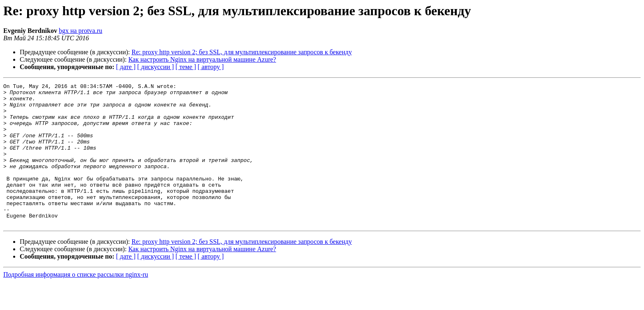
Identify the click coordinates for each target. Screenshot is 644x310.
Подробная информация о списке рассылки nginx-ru (76, 303)
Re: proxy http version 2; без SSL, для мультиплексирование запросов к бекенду (241, 52)
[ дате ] (126, 67)
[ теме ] (186, 67)
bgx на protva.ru (80, 31)
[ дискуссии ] (155, 67)
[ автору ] (210, 67)
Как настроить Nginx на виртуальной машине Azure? (202, 59)
